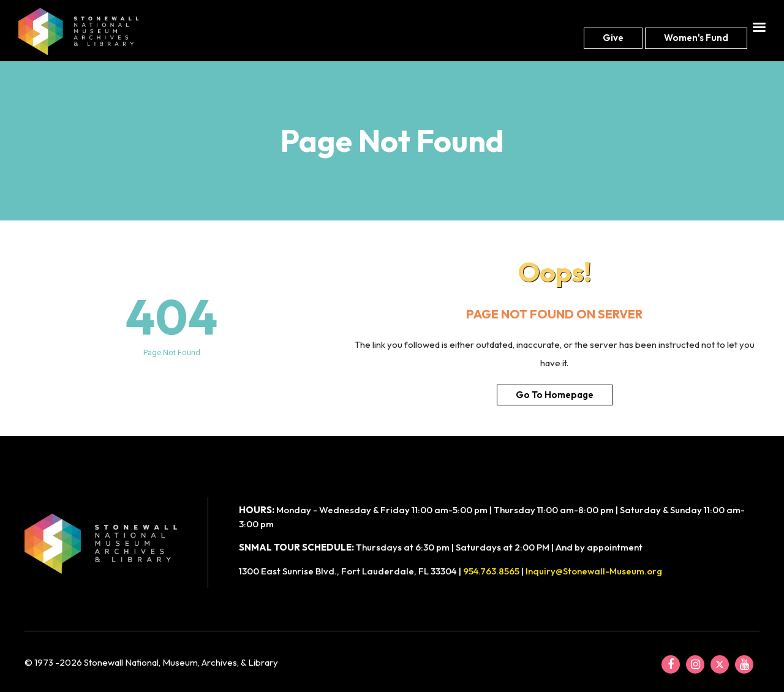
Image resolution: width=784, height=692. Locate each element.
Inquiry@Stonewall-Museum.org (594, 571)
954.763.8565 (491, 571)
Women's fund (696, 38)
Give (613, 38)
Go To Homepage (555, 395)
